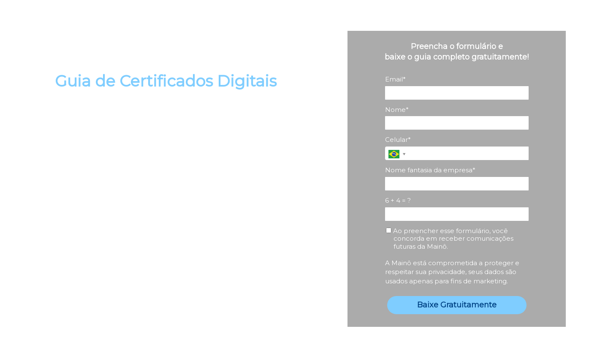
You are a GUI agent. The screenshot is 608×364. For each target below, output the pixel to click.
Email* (395, 79)
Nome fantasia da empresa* (430, 170)
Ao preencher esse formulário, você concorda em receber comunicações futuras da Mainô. (450, 239)
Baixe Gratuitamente (457, 305)
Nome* (397, 110)
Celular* (398, 140)
